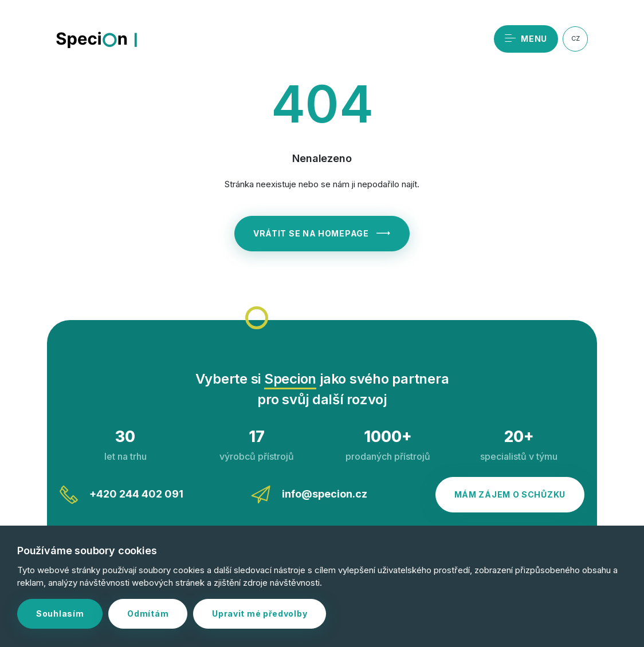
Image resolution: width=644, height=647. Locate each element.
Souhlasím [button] (60, 614)
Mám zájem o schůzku (510, 494)
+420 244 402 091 (121, 495)
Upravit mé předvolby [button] (260, 614)
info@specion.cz (309, 495)
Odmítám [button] (148, 614)
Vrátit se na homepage (322, 233)
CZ (576, 38)
